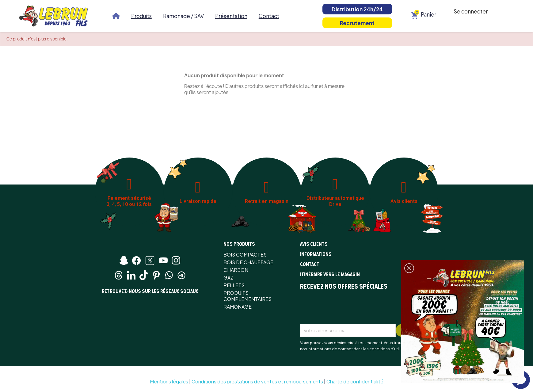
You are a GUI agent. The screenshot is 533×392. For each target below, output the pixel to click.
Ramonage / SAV (183, 16)
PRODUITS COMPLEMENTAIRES (247, 296)
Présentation (231, 16)
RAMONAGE (238, 307)
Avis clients (404, 201)
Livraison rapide (198, 201)
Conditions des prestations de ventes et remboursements (257, 381)
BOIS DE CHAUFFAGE (248, 262)
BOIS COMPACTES (245, 255)
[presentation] (347, 309)
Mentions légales (169, 381)
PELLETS (234, 285)
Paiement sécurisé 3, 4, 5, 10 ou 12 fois (129, 201)
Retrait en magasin (267, 201)
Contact (269, 16)
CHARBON (236, 270)
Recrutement (357, 23)
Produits (141, 16)
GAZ (228, 278)
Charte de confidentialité (355, 381)
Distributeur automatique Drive (335, 201)
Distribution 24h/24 (357, 9)
